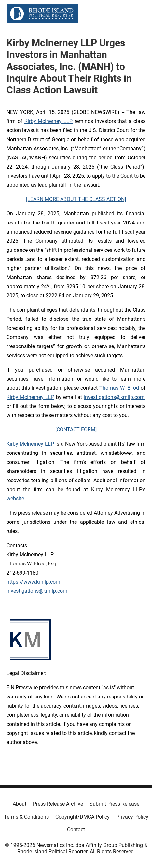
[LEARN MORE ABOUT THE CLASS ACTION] (76, 199)
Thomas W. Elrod (119, 388)
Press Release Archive (58, 804)
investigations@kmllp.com (114, 397)
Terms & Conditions (26, 817)
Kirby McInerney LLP (49, 121)
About (20, 804)
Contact (76, 829)
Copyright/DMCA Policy (83, 817)
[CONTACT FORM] (76, 430)
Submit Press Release (114, 804)
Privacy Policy (132, 817)
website (15, 499)
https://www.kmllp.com (33, 582)
